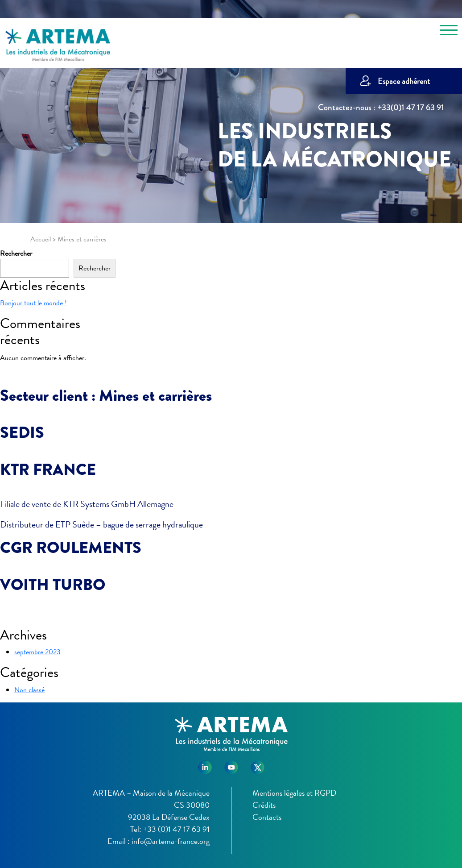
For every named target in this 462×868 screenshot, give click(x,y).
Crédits (264, 805)
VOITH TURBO (53, 585)
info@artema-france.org (171, 841)
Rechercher (16, 253)
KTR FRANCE (48, 469)
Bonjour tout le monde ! (33, 303)
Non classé (29, 690)
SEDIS (22, 432)
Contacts (267, 817)
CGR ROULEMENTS (71, 548)
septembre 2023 (37, 652)
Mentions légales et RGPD (294, 793)
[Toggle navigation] (449, 32)
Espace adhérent (404, 81)
